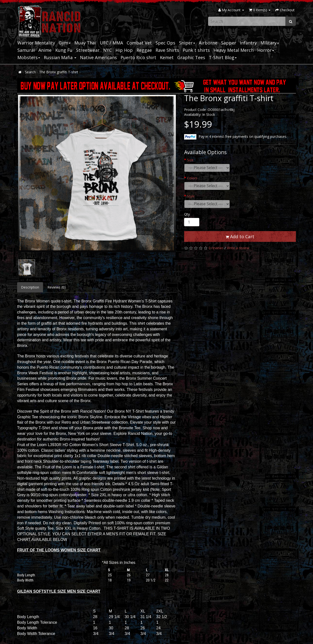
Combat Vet (139, 43)
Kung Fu (64, 50)
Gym (65, 43)
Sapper (229, 43)
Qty (187, 214)
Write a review (238, 248)
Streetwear (88, 50)
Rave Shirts (167, 50)
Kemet (167, 57)
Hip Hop (124, 50)
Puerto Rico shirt (138, 57)
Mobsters (29, 57)
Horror (266, 50)
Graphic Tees (191, 57)
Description (30, 287)
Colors (192, 178)
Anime (45, 50)
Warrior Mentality (36, 43)
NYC (107, 50)
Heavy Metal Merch (234, 50)
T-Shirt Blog (223, 57)
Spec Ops (165, 43)
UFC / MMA (111, 43)
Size (190, 160)
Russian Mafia (60, 57)
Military (270, 43)
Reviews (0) (56, 287)
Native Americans (98, 57)
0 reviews (216, 248)
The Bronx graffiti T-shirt (59, 72)
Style (191, 196)
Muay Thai (85, 43)
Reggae (144, 50)
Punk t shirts (196, 50)
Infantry (248, 43)
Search (30, 72)
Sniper (187, 43)
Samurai (26, 50)
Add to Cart (240, 236)
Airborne (208, 43)
